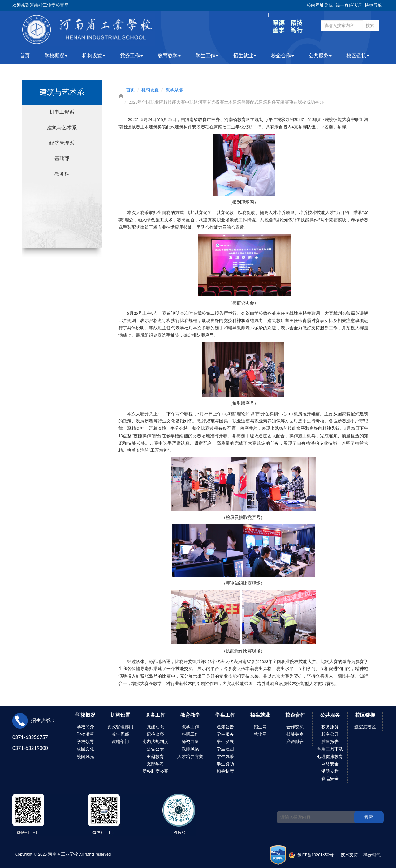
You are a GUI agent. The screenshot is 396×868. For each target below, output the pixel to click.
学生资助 (225, 764)
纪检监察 (155, 734)
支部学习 (155, 764)
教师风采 (190, 749)
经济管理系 (62, 143)
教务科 (62, 174)
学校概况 (56, 56)
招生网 (260, 727)
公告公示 (155, 749)
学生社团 (225, 749)
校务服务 (330, 727)
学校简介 (85, 727)
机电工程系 (62, 112)
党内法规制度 (155, 742)
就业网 (260, 734)
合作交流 (295, 727)
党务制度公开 (155, 771)
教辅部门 (120, 742)
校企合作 (282, 56)
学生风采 (225, 757)
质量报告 (330, 742)
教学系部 (174, 90)
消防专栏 (330, 771)
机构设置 (94, 56)
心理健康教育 (330, 757)
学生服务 (225, 734)
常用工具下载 (330, 749)
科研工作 (190, 734)
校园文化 (85, 749)
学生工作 (207, 56)
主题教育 (155, 757)
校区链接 (358, 56)
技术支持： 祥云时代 (361, 855)
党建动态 (155, 727)
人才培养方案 (190, 757)
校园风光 (85, 757)
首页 (25, 56)
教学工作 (190, 727)
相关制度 (225, 771)
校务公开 (330, 734)
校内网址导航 (320, 5)
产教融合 (295, 742)
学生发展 (225, 742)
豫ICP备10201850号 (315, 855)
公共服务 (320, 56)
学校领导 (85, 742)
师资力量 (190, 742)
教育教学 (169, 56)
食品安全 (330, 779)
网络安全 (330, 764)
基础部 (62, 158)
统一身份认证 (349, 5)
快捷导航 (373, 5)
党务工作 (131, 56)
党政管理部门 (120, 727)
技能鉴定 (295, 734)
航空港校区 (365, 727)
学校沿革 (85, 734)
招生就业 (245, 56)
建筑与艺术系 (62, 128)
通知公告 (225, 727)
